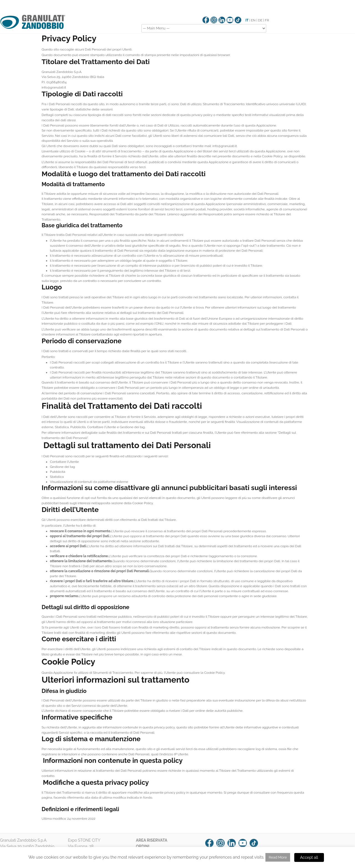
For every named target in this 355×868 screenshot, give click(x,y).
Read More (278, 857)
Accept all (309, 857)
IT (247, 20)
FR (267, 20)
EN (253, 20)
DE (260, 20)
